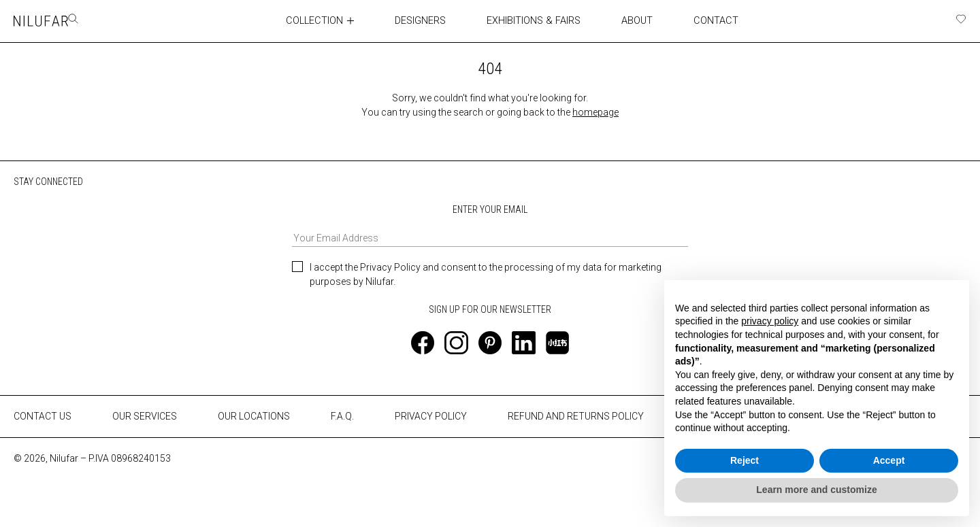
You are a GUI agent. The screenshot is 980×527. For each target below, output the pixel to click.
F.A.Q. (342, 416)
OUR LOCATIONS (254, 416)
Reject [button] (745, 460)
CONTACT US (43, 416)
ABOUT (626, 20)
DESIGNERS (411, 20)
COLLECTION (305, 20)
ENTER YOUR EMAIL (490, 225)
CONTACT (704, 20)
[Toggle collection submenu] (342, 20)
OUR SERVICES (145, 416)
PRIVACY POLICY (431, 416)
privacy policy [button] (770, 321)
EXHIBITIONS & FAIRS (524, 20)
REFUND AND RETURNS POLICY (576, 416)
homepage (595, 112)
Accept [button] (889, 460)
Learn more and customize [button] (816, 490)
